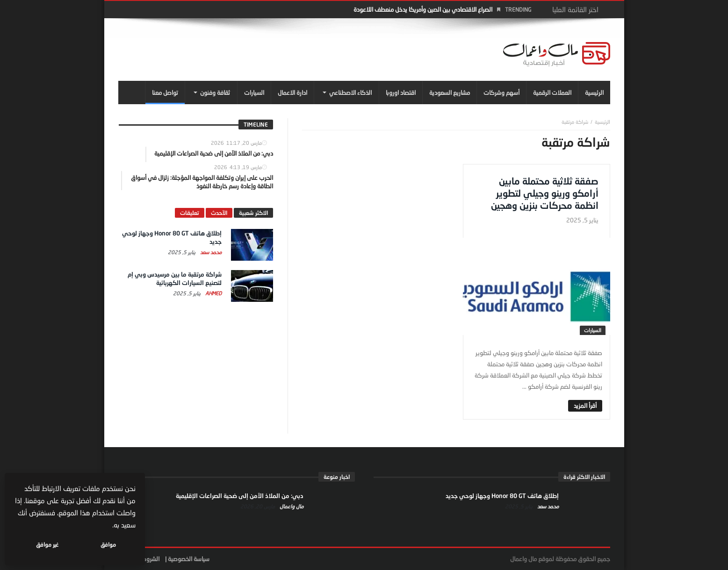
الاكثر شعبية (253, 213)
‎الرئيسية (602, 122)
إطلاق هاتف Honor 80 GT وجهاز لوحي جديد (502, 496)
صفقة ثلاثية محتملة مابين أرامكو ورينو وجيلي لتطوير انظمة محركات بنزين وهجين (545, 193)
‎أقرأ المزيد (585, 406)
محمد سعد (210, 252)
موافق (108, 545)
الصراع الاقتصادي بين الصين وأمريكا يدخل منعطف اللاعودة (423, 9)
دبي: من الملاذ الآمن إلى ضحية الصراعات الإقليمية (240, 496)
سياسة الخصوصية (189, 559)
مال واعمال (291, 506)
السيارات (593, 330)
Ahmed (213, 293)
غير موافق (47, 545)
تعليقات (190, 213)
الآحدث (219, 213)
